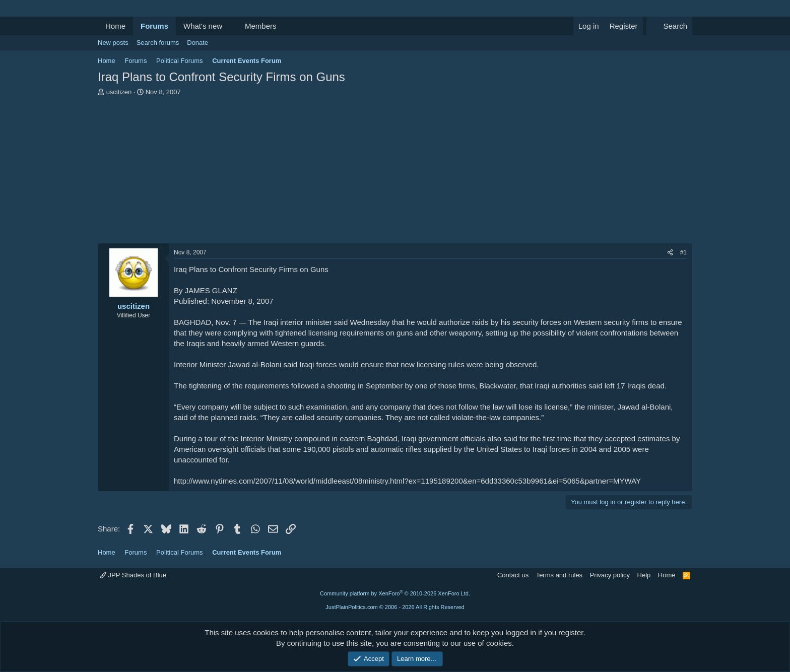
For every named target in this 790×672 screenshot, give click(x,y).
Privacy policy (610, 575)
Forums (154, 26)
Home (115, 26)
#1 (683, 252)
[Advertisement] (395, 172)
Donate (197, 43)
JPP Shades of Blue (133, 575)
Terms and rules (559, 575)
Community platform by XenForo (395, 593)
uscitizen (119, 92)
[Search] (669, 26)
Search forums (158, 43)
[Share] (670, 253)
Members (261, 26)
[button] (230, 26)
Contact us (513, 575)
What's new (203, 26)
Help (644, 575)
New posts (113, 43)
